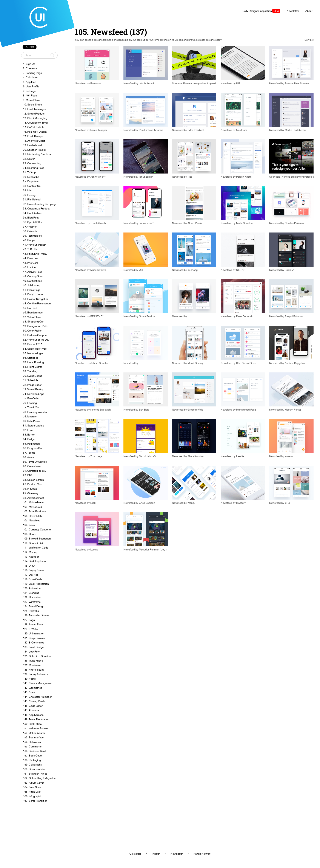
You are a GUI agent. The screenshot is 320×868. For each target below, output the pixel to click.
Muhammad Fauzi (246, 410)
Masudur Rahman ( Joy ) (153, 550)
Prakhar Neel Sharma (297, 84)
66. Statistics (31, 358)
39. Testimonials (32, 236)
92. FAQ (28, 475)
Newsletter (293, 11)
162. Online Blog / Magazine (39, 778)
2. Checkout (30, 68)
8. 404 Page (30, 95)
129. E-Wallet (31, 629)
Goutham (242, 130)
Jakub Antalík (147, 84)
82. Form (28, 430)
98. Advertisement (33, 498)
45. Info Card (31, 263)
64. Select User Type (35, 349)
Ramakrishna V (147, 456)
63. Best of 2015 (33, 344)
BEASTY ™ (97, 316)
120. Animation (32, 588)
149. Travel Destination (36, 719)
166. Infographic (32, 796)
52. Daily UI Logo (33, 294)
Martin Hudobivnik (295, 130)
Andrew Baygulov (295, 363)
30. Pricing (29, 195)
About (309, 11)
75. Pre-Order (31, 398)
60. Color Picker (32, 331)
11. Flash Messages (34, 109)
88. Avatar (29, 457)
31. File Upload (32, 199)
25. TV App (29, 172)
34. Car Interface (32, 213)
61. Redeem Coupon (35, 335)
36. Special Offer (32, 222)
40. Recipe (29, 240)
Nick (93, 503)
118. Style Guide (33, 579)
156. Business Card (34, 751)
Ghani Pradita (147, 316)
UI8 (238, 84)
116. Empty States (34, 570)
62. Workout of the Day (36, 340)
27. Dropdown (31, 181)
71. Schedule (31, 380)
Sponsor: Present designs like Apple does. (196, 84)
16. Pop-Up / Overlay (35, 132)
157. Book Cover (33, 756)
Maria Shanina (244, 223)
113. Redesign (31, 557)
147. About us (31, 710)
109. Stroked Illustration (37, 539)
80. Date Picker (32, 421)
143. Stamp (30, 692)
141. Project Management (38, 683)
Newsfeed (129, 84)
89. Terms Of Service (35, 462)
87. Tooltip (29, 453)
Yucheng (193, 270)
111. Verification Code (36, 548)
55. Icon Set (30, 308)
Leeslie (240, 456)
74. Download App (34, 394)
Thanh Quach (98, 223)
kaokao (289, 456)
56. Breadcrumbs (33, 312)
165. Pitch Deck (32, 792)
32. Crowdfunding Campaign (40, 204)
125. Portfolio (31, 611)
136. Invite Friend (33, 661)
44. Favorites (30, 258)
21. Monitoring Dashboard (38, 154)
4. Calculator (30, 77)
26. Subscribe (31, 177)
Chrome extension (161, 40)
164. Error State (32, 787)
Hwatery (241, 503)
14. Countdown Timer (36, 123)
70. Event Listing (33, 376)
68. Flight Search (33, 367)
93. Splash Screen (33, 480)
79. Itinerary (30, 416)
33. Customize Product (36, 208)
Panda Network (202, 854)
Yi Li (287, 503)
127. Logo (29, 620)
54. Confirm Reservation (37, 303)
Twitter (156, 854)
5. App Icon (30, 82)
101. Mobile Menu (33, 502)
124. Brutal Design (34, 606)
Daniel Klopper (99, 130)
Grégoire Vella (195, 410)
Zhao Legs (96, 456)
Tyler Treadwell (196, 130)
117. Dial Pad (31, 575)
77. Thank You (31, 407)
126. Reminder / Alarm (36, 615)
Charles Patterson (295, 223)
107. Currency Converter (37, 529)
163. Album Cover (33, 783)
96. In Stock (30, 489)
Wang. (191, 503)
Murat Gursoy (195, 363)
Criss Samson (147, 503)
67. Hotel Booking (33, 362)
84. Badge (29, 439)
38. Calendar (30, 231)
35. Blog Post (31, 218)
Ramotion (96, 84)
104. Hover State (33, 516)
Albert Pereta (195, 223)
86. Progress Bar (33, 448)
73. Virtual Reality (33, 389)
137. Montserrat (32, 665)
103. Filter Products (34, 511)
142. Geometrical (33, 688)
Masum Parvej (98, 270)
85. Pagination (31, 444)
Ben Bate (144, 410)
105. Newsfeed (32, 520)
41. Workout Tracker (34, 245)
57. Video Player (32, 317)
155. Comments (32, 746)
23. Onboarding (32, 163)
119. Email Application (36, 584)
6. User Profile (31, 86)
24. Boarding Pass (34, 168)
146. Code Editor (33, 706)
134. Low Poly (31, 652)
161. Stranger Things (35, 774)
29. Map (28, 190)
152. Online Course (34, 733)
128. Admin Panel (33, 624)
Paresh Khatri (244, 177)
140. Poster (30, 679)
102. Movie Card (32, 507)
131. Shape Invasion (35, 638)
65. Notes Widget (33, 353)
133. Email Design (33, 647)
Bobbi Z (289, 270)
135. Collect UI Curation (37, 656)
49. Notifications (32, 281)
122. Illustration (32, 597)
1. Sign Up (29, 64)
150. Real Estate (32, 724)
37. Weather (30, 227)
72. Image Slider (32, 385)
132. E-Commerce (33, 642)
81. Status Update (33, 425)
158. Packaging (32, 760)
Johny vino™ (98, 177)
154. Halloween (32, 742)
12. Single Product (34, 114)
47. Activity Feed (33, 272)
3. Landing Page (32, 73)
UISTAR (241, 270)
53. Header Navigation (36, 299)
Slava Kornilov (196, 456)
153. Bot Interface (33, 737)
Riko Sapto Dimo (246, 363)
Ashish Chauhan (100, 363)
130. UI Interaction (34, 633)
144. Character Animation (38, 697)
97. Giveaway (31, 493)
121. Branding (31, 593)
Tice (190, 177)
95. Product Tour (33, 484)
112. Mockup (31, 552)
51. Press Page (32, 290)
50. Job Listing (32, 285)
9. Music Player (32, 100)
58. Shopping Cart (34, 322)
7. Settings (29, 91)
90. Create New (32, 466)
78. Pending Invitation (36, 412)
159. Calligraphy (32, 765)
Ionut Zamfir (146, 177)
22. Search (29, 159)
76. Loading (30, 403)
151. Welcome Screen (35, 728)
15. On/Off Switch (33, 127)
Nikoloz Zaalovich (101, 410)
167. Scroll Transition (35, 801)
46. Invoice (29, 267)
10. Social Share (32, 105)
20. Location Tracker (35, 150)
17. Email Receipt (33, 136)
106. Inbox (29, 525)
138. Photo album (33, 670)
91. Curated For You (35, 471)
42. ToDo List (31, 249)
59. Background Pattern (37, 326)
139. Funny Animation (36, 674)
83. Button (29, 435)
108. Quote (29, 534)
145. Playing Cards (34, 701)
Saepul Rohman (294, 316)
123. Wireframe (32, 602)
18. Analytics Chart (34, 141)
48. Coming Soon (33, 276)
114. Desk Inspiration (35, 561)
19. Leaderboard (32, 145)
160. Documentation (35, 769)
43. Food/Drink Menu (35, 254)
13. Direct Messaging (35, 118)
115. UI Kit (29, 566)
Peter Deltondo (245, 316)
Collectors (135, 854)
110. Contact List (33, 543)
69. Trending (30, 371)
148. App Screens (33, 715)
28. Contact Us (32, 186)
